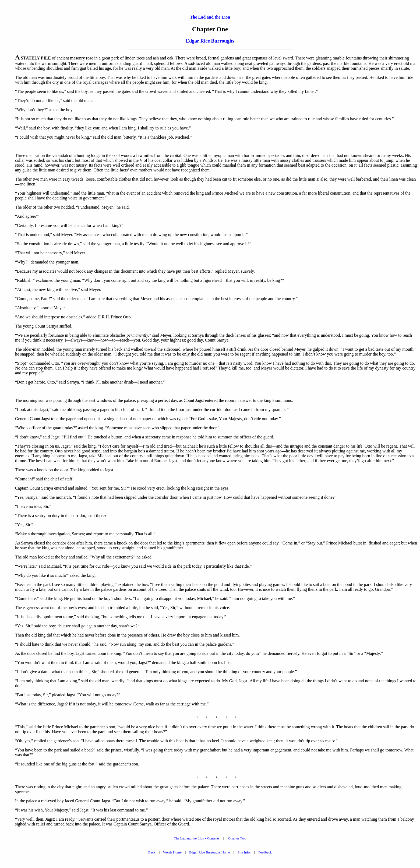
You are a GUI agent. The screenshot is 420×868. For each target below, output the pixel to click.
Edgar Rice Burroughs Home (209, 852)
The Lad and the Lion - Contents (197, 838)
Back (152, 852)
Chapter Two (237, 838)
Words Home (172, 852)
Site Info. (244, 852)
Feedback (265, 852)
